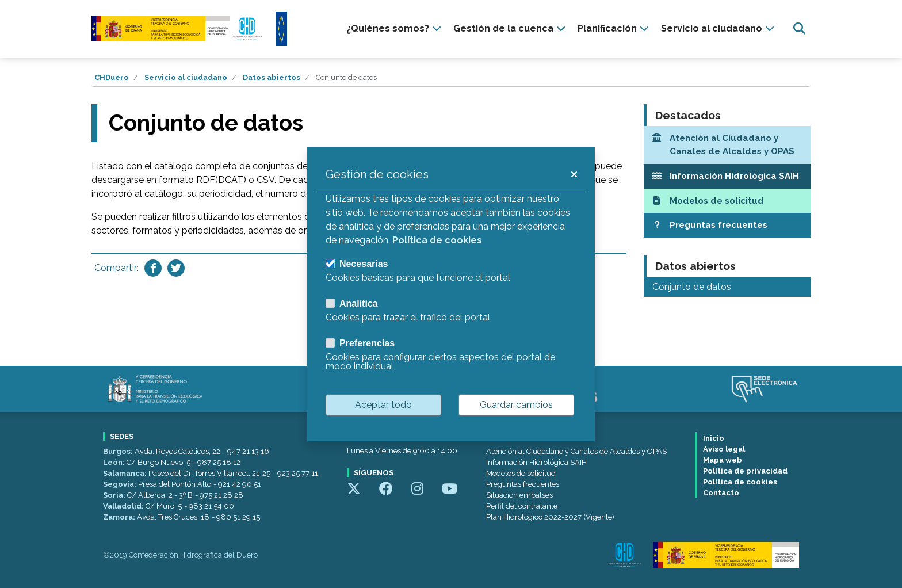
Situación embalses (519, 495)
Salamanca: (126, 473)
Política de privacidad (745, 471)
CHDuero (112, 77)
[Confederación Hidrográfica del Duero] (178, 28)
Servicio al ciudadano (186, 77)
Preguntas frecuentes (523, 484)
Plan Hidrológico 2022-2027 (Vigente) (550, 517)
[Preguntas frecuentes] (727, 225)
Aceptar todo (383, 405)
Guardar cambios (516, 405)
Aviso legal (724, 449)
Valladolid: (124, 506)
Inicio (714, 438)
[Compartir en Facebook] (153, 268)
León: (115, 462)
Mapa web (723, 460)
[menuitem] (395, 29)
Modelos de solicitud (521, 473)
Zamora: (120, 517)
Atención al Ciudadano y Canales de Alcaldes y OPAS (576, 451)
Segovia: (121, 484)
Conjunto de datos (692, 287)
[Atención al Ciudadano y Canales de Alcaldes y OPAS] (727, 145)
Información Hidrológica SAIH (536, 462)
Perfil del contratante (522, 506)
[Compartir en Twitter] (176, 268)
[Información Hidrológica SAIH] (727, 176)
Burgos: (119, 451)
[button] (574, 174)
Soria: (115, 495)
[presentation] (395, 29)
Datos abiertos (272, 77)
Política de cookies (740, 482)
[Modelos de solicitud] (727, 201)
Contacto (721, 493)
